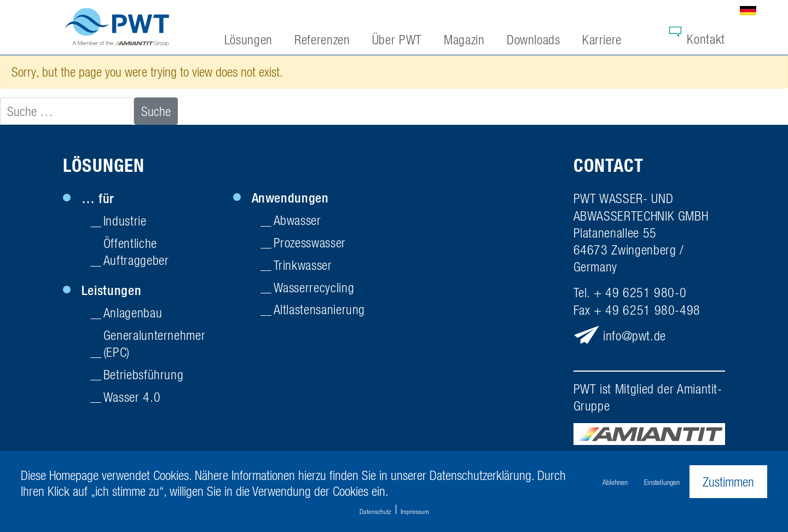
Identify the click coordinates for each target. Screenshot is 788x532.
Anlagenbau (133, 313)
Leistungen (111, 290)
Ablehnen (615, 482)
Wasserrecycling (314, 287)
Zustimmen (728, 482)
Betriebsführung (144, 374)
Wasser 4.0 (132, 397)
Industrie (125, 221)
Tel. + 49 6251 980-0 (630, 292)
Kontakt (706, 39)
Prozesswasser (310, 242)
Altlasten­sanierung (320, 309)
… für (98, 198)
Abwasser (297, 220)
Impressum (415, 511)
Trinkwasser (303, 265)
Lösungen (104, 166)
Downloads (534, 39)
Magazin (464, 39)
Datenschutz (375, 511)
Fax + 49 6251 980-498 (637, 310)
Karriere (602, 39)
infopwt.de (635, 336)
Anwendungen (290, 198)
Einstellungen (662, 482)
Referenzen (322, 39)
